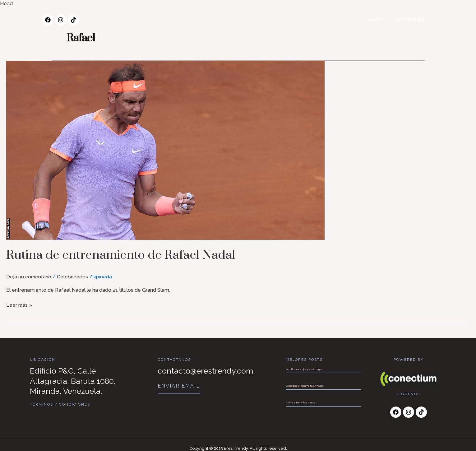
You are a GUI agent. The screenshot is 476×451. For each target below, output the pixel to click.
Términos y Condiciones (60, 404)
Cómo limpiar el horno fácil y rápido (305, 386)
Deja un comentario (29, 277)
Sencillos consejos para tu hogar (304, 369)
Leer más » (19, 304)
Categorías (413, 20)
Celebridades (73, 277)
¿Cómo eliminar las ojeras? (301, 402)
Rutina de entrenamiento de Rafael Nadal (129, 255)
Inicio (376, 20)
